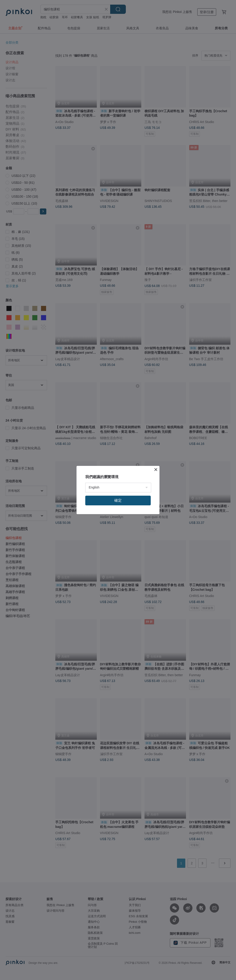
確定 (118, 500)
